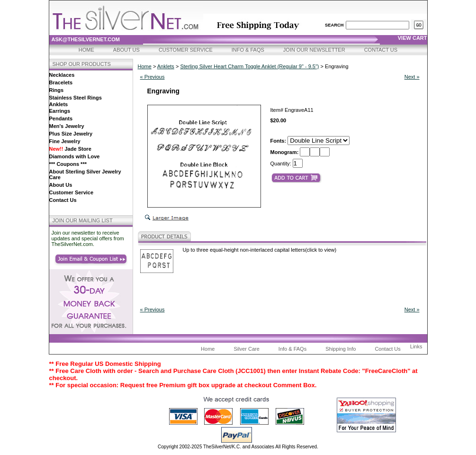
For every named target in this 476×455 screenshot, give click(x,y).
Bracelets (61, 82)
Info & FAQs (248, 50)
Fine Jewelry (65, 141)
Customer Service (186, 50)
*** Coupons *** (68, 164)
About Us (126, 50)
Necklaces (62, 75)
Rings (57, 90)
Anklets (59, 104)
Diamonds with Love (75, 156)
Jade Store (70, 149)
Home (86, 50)
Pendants (61, 118)
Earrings (60, 111)
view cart (413, 38)
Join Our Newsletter (314, 50)
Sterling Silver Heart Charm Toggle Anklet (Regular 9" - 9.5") (249, 66)
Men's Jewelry (67, 126)
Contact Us (381, 50)
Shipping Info (341, 349)
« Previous (153, 77)
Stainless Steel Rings (76, 98)
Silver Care (246, 349)
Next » (412, 77)
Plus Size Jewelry (71, 134)
